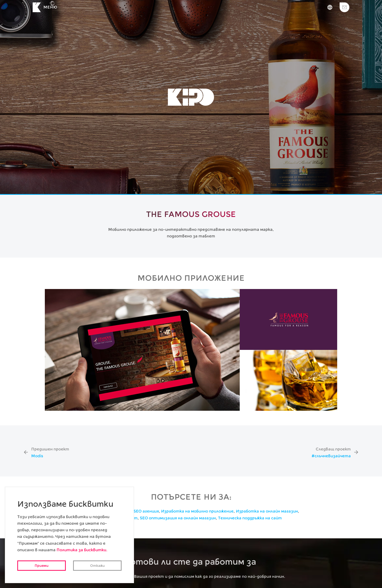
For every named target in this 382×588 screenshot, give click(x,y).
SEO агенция (146, 511)
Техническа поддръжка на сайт (250, 518)
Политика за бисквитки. (82, 550)
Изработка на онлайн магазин (267, 511)
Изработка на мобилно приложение (197, 511)
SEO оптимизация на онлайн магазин (178, 518)
